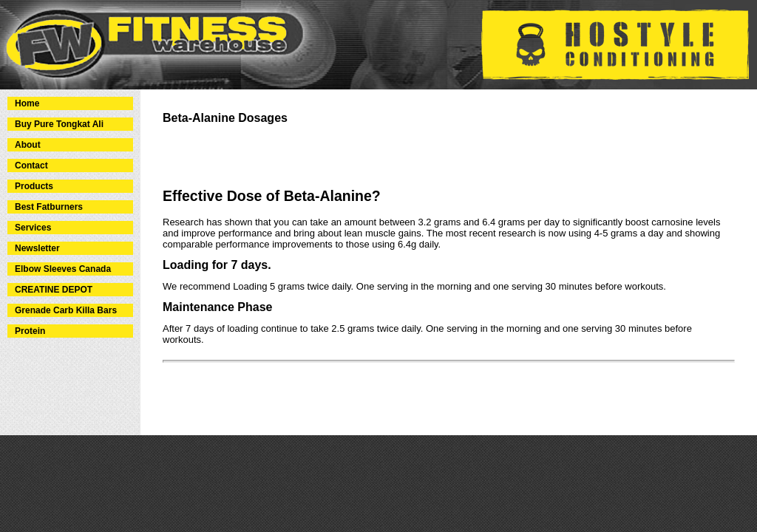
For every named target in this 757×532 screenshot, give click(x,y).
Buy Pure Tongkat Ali (59, 124)
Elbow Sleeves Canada (63, 269)
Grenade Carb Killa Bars (66, 310)
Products (34, 186)
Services (33, 228)
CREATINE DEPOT (54, 290)
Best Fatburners (49, 207)
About (28, 145)
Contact (31, 166)
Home (27, 103)
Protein (30, 331)
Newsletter (37, 248)
